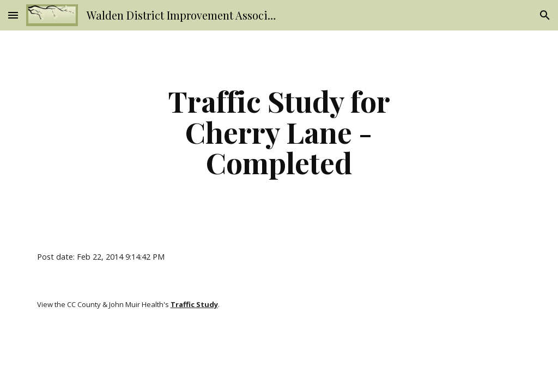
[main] (279, 132)
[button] (13, 15)
